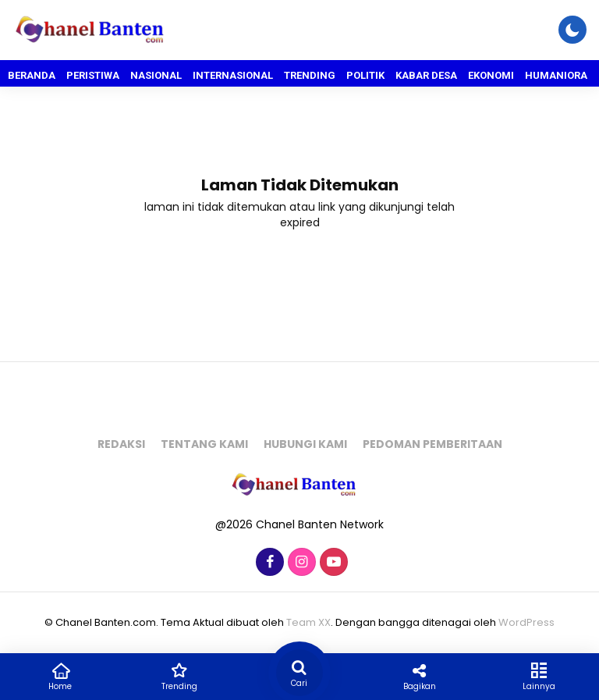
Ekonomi (491, 75)
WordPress (526, 622)
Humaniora (556, 75)
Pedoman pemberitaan (432, 444)
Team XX (308, 622)
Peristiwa (93, 75)
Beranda (32, 75)
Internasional (233, 75)
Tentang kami (204, 444)
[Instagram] (300, 563)
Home (60, 676)
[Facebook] (268, 563)
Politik (365, 75)
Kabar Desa (426, 75)
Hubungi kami (305, 444)
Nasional (156, 75)
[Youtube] (332, 563)
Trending (310, 75)
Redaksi (121, 444)
